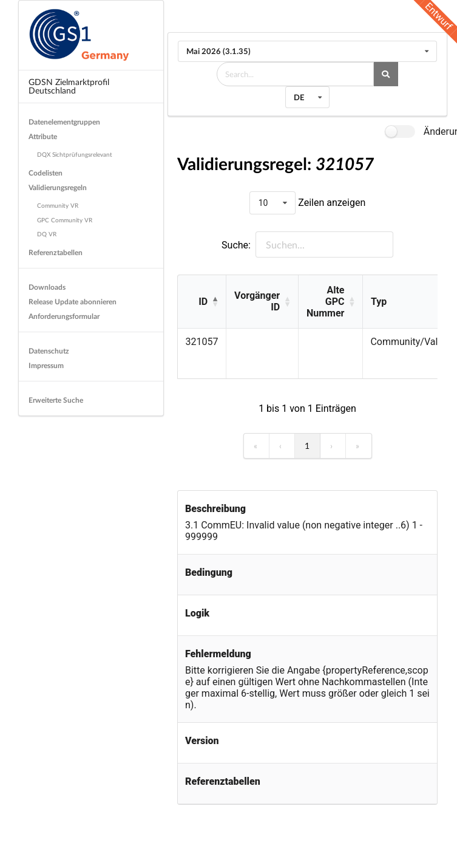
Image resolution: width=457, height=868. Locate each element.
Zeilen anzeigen (330, 203)
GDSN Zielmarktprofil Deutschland (69, 86)
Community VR (58, 205)
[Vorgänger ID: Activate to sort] (262, 302)
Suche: (236, 245)
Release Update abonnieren (73, 302)
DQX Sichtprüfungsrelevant (75, 154)
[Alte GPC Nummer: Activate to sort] (330, 302)
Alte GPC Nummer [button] (325, 302)
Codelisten (46, 173)
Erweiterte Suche (56, 400)
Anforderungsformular (64, 316)
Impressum (46, 365)
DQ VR (47, 234)
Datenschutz (49, 351)
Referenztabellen (56, 252)
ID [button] (203, 302)
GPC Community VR (65, 220)
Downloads (47, 287)
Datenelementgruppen (64, 122)
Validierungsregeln (58, 187)
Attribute (43, 136)
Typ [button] (379, 302)
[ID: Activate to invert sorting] (202, 302)
